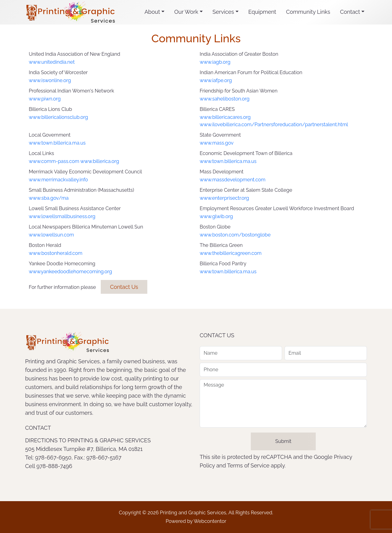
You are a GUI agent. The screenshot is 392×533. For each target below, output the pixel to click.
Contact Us (124, 287)
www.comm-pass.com (54, 161)
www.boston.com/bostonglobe (235, 235)
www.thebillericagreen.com (231, 253)
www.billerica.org (100, 161)
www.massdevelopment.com (233, 180)
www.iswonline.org (50, 80)
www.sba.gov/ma (49, 198)
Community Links (308, 12)
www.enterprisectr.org (224, 198)
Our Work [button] (186, 12)
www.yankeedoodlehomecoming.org (70, 272)
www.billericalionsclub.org (58, 117)
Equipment (262, 12)
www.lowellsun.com (51, 235)
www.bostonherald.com (56, 253)
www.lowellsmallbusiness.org (62, 216)
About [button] (152, 12)
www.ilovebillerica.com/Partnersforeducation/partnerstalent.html (274, 125)
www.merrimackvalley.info (58, 180)
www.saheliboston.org (225, 99)
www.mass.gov (217, 143)
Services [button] (223, 12)
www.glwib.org (216, 216)
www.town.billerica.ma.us (57, 143)
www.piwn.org (45, 99)
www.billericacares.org (225, 117)
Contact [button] (350, 12)
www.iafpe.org (216, 80)
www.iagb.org (215, 62)
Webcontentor (210, 521)
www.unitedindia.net (52, 62)
